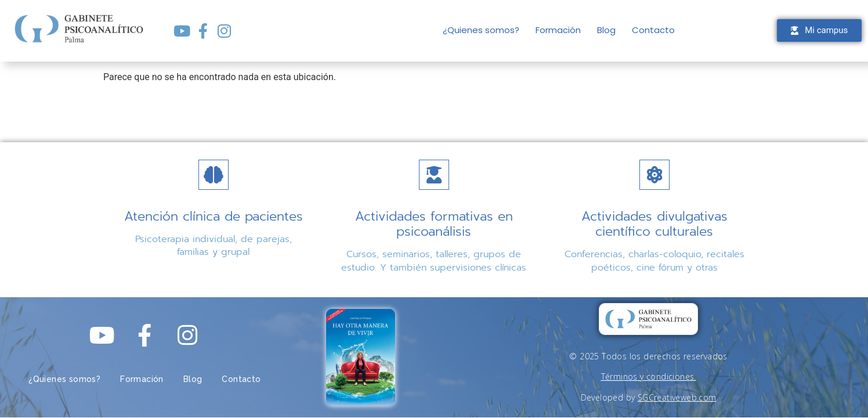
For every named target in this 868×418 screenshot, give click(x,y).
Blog (606, 30)
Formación (558, 30)
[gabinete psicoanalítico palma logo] (648, 319)
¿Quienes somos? (481, 30)
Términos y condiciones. (649, 376)
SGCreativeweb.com (677, 397)
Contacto (653, 30)
